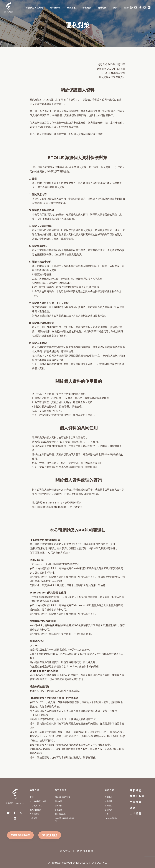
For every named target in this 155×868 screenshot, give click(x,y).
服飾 (32, 797)
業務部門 (108, 806)
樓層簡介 (58, 806)
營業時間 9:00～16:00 (15, 803)
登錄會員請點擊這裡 (20, 835)
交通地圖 (102, 8)
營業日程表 (137, 796)
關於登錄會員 (60, 814)
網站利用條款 (85, 851)
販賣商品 (35, 790)
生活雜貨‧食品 (36, 806)
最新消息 (71, 8)
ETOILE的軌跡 (111, 818)
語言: (128, 7)
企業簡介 (108, 810)
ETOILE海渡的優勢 (63, 797)
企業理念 (108, 797)
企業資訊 (87, 8)
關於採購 (58, 801)
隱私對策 (65, 851)
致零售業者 (55, 8)
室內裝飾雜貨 (35, 810)
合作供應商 (34, 814)
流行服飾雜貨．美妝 (38, 801)
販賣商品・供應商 (35, 8)
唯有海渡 (33, 818)
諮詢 (115, 8)
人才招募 (136, 814)
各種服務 (58, 810)
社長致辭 (108, 801)
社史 (107, 814)
